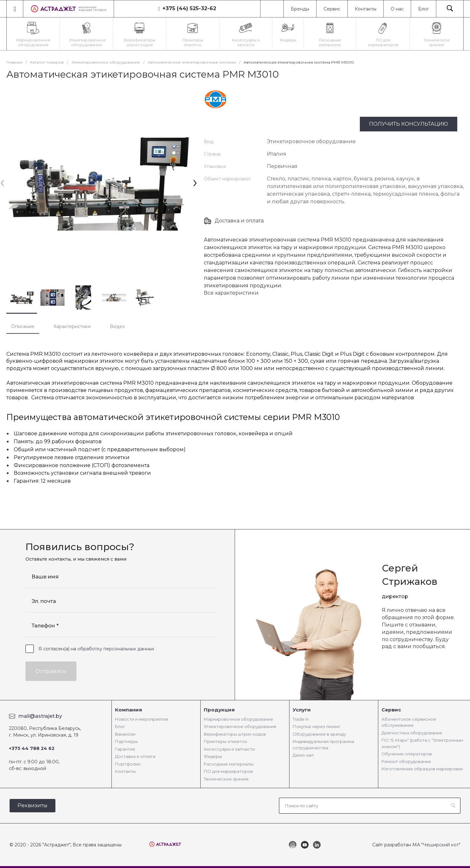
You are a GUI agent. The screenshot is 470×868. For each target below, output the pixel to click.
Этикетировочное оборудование (240, 726)
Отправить (51, 671)
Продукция (219, 710)
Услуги (302, 710)
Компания (128, 710)
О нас (397, 9)
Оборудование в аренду (319, 734)
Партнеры (126, 741)
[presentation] (2, 182)
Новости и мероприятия (142, 719)
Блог (424, 9)
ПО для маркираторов (228, 771)
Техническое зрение (226, 779)
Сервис (332, 9)
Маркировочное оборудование (239, 719)
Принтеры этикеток (225, 741)
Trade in (301, 719)
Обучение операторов (407, 754)
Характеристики (72, 326)
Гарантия (125, 749)
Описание (23, 326)
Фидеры (213, 756)
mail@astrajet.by (40, 716)
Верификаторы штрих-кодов (235, 734)
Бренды (300, 9)
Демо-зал (303, 755)
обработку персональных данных (116, 649)
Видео (117, 326)
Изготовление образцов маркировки (422, 769)
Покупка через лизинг (317, 726)
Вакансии (125, 734)
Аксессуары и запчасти (229, 749)
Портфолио (128, 764)
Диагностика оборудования (412, 733)
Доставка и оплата (239, 221)
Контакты (366, 9)
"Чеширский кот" (441, 845)
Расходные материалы (229, 764)
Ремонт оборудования (406, 761)
